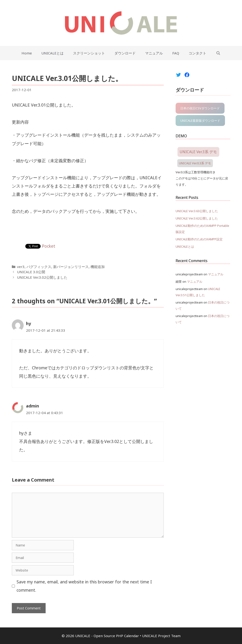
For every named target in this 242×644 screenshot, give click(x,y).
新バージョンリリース (71, 267)
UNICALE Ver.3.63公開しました (197, 211)
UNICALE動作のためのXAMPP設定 (199, 239)
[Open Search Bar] (218, 53)
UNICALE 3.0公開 (31, 272)
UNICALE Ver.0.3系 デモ (195, 163)
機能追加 (98, 267)
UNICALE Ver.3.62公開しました (197, 218)
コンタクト (197, 53)
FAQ (176, 53)
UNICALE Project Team (161, 636)
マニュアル (154, 53)
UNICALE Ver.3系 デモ (198, 152)
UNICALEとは (52, 53)
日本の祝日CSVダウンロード (200, 108)
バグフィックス (39, 267)
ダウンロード (125, 53)
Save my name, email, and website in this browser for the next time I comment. (84, 586)
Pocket (49, 246)
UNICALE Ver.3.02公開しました (42, 277)
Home (27, 53)
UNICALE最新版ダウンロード (200, 121)
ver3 (21, 267)
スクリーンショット (89, 53)
